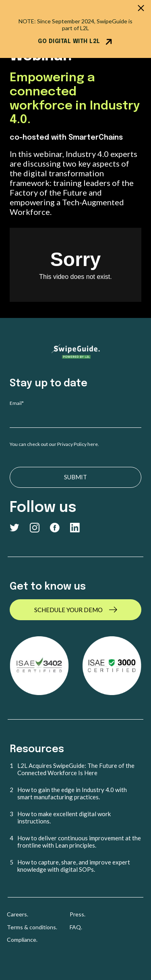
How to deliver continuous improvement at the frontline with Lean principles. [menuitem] (79, 842)
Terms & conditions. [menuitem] (32, 927)
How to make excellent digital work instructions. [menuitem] (64, 817)
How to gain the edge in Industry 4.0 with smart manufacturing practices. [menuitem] (72, 793)
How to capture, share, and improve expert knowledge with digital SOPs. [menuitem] (74, 866)
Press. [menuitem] (78, 914)
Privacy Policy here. (79, 444)
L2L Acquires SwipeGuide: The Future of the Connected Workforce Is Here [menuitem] (76, 769)
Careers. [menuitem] (18, 914)
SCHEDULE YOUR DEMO (68, 610)
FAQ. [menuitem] (76, 927)
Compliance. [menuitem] (22, 940)
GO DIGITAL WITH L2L (75, 42)
